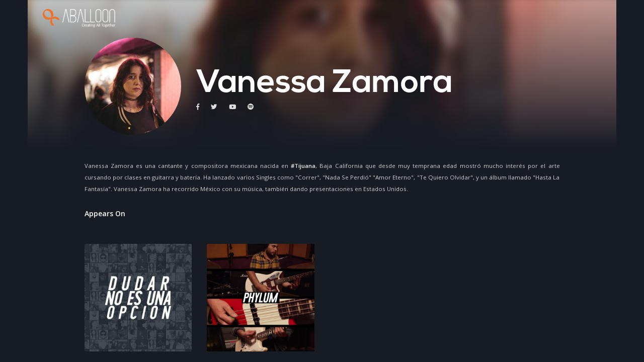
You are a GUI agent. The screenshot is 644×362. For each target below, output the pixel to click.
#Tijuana (303, 166)
